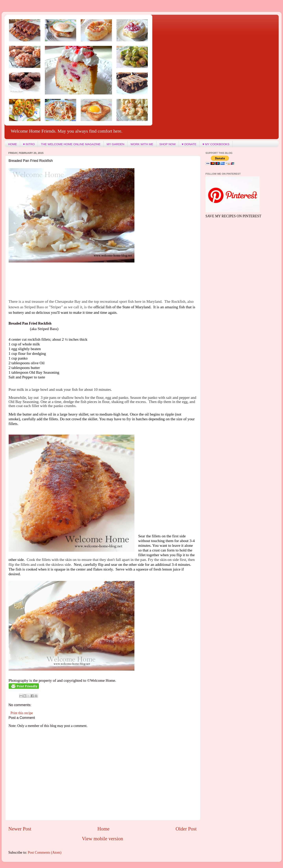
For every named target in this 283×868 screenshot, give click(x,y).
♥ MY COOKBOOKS (216, 144)
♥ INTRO (29, 144)
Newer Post (20, 829)
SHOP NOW (168, 144)
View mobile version (103, 839)
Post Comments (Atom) (45, 852)
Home (104, 829)
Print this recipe (22, 713)
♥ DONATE (189, 144)
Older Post (186, 829)
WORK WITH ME (142, 144)
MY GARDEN (115, 144)
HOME (12, 144)
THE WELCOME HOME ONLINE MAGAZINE (71, 144)
